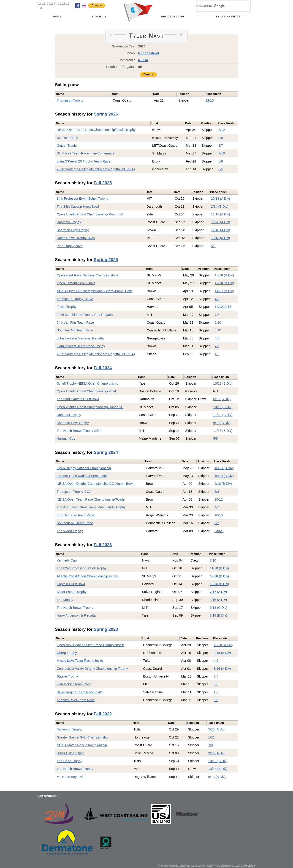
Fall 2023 (103, 545)
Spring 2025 (106, 260)
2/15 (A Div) (222, 653)
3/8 (216, 700)
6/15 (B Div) (222, 399)
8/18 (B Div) (218, 615)
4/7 (217, 507)
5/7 (217, 523)
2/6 (221, 138)
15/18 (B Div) (224, 275)
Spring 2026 (106, 114)
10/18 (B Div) (223, 383)
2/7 (221, 146)
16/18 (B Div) (224, 468)
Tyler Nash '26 (228, 17)
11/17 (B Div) (224, 291)
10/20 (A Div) (220, 222)
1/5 (217, 354)
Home (57, 17)
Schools (99, 17)
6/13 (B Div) (217, 777)
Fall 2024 (103, 368)
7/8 (217, 315)
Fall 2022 (103, 714)
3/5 (221, 169)
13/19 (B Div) (218, 761)
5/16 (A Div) (217, 729)
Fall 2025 (103, 183)
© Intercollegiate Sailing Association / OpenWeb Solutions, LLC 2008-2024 (207, 866)
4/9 (216, 661)
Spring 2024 (106, 452)
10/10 (219, 515)
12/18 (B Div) (224, 283)
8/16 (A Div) (218, 600)
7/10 (222, 153)
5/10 (218, 330)
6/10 (218, 322)
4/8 (217, 299)
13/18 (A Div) (220, 238)
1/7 (216, 692)
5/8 (221, 161)
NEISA (143, 60)
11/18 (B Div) (223, 431)
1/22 (212, 737)
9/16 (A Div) (217, 753)
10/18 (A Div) (220, 198)
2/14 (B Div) (220, 207)
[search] (218, 6)
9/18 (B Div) (222, 423)
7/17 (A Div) (218, 592)
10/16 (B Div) (219, 584)
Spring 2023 (106, 629)
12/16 (210, 100)
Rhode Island (172, 17)
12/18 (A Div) (220, 230)
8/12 (222, 130)
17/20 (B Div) (223, 415)
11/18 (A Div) (220, 214)
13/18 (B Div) (218, 769)
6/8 (217, 531)
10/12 (219, 307)
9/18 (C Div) (218, 608)
